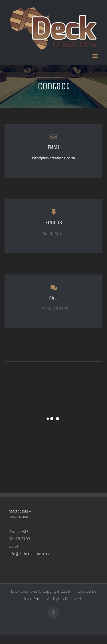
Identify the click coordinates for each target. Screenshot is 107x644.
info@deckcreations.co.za (53, 158)
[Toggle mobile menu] (95, 56)
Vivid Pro (32, 599)
